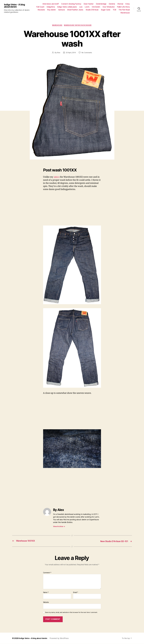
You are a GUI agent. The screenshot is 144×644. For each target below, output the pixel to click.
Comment (47, 573)
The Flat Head (124, 10)
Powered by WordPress (60, 638)
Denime (112, 4)
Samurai (62, 10)
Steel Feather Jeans (75, 10)
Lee (81, 7)
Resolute (41, 10)
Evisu (128, 4)
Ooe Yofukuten (109, 7)
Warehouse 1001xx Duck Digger (78, 25)
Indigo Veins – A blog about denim (33, 638)
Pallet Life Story (123, 7)
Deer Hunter (89, 4)
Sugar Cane (106, 10)
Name (46, 593)
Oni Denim (96, 7)
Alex (58, 53)
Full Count (40, 7)
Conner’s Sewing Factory (71, 4)
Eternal (120, 4)
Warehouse (125, 13)
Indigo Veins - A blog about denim (15, 6)
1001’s (57, 177)
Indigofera (51, 7)
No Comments (87, 53)
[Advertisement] (72, 208)
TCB (114, 10)
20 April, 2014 (71, 53)
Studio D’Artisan (92, 10)
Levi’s (87, 7)
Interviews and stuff (51, 4)
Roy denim (52, 10)
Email (76, 593)
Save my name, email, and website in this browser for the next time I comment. (71, 612)
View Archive (59, 527)
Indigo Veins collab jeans (67, 7)
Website (46, 602)
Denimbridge (101, 4)
